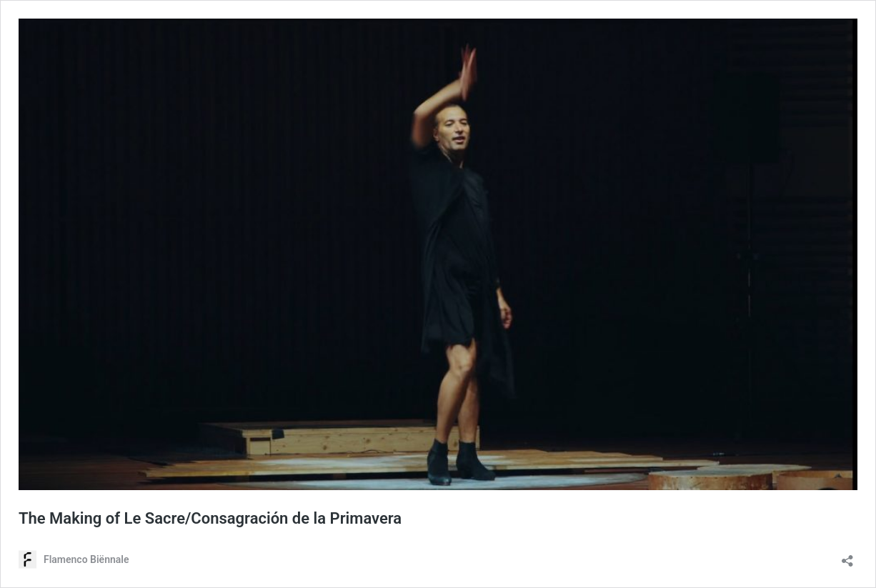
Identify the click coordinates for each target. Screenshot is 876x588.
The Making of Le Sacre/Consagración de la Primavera (210, 518)
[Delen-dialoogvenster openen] (847, 556)
